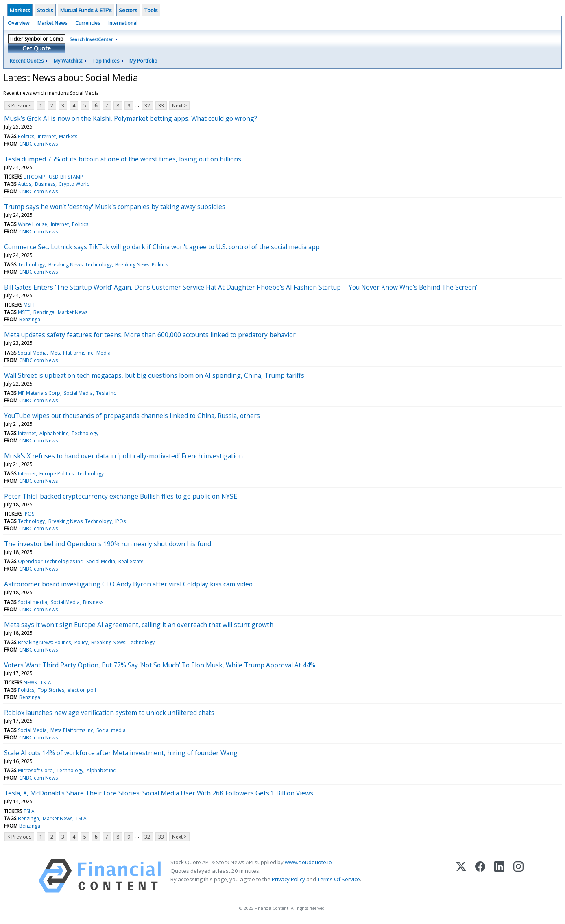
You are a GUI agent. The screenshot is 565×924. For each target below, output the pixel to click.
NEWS (30, 683)
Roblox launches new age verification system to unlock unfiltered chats (109, 713)
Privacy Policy (288, 879)
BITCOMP (34, 177)
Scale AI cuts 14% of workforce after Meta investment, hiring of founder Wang (121, 753)
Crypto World (74, 184)
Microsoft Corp (35, 770)
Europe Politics (57, 474)
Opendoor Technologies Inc (50, 561)
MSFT (29, 305)
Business (45, 184)
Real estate (131, 561)
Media (104, 353)
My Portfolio (143, 61)
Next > (179, 106)
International (123, 23)
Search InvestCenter (91, 39)
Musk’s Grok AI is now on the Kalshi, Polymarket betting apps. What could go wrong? (131, 118)
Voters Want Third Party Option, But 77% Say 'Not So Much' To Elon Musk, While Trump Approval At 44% (160, 665)
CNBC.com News (38, 144)
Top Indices (106, 61)
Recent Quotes (27, 61)
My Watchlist (68, 61)
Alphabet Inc (54, 433)
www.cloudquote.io (308, 862)
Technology (31, 265)
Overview (19, 23)
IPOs (120, 521)
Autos (25, 184)
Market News (52, 23)
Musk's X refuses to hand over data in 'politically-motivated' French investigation (123, 456)
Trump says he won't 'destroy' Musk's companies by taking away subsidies (115, 207)
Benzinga (44, 312)
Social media (33, 602)
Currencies (88, 23)
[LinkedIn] (499, 876)
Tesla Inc (106, 393)
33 (161, 106)
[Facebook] (480, 876)
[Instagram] (518, 876)
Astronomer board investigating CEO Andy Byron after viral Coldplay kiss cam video (128, 584)
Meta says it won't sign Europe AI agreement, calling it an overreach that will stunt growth (139, 625)
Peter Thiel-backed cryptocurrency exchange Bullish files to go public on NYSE (121, 496)
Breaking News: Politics (142, 265)
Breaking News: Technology (80, 265)
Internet (47, 136)
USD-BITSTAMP (66, 177)
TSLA (46, 683)
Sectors (128, 10)
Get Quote (37, 48)
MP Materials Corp (39, 393)
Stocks (45, 10)
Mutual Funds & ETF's (86, 10)
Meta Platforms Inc (72, 353)
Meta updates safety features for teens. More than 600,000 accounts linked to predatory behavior (150, 335)
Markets (20, 10)
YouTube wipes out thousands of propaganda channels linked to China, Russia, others (132, 416)
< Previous (19, 106)
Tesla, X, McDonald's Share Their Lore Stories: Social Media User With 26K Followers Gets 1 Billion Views (159, 793)
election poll (82, 690)
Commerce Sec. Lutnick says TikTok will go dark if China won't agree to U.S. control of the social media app (162, 247)
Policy (81, 642)
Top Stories (51, 690)
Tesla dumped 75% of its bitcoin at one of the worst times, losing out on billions (123, 159)
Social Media (32, 353)
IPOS (29, 514)
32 (147, 106)
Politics (26, 136)
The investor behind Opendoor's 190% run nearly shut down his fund (108, 544)
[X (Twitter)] (461, 876)
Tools (151, 10)
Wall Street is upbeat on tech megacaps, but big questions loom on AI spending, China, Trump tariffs (154, 375)
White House (33, 224)
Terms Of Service (339, 879)
